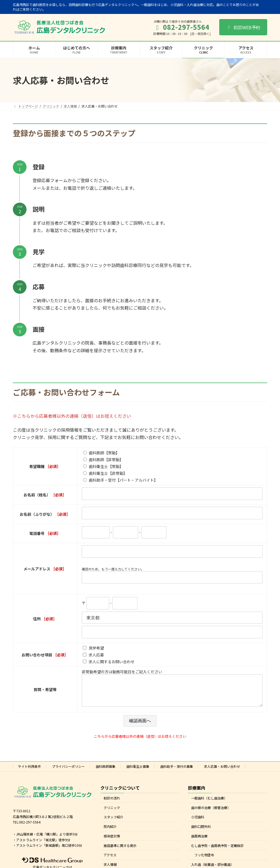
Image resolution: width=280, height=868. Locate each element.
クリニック (112, 813)
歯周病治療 (199, 841)
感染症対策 (112, 841)
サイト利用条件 (30, 772)
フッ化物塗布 (204, 860)
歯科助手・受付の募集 (177, 772)
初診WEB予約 (243, 27)
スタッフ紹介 (113, 822)
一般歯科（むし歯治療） (209, 803)
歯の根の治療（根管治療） (211, 813)
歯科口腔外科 (201, 832)
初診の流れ (112, 803)
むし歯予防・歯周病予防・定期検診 (217, 851)
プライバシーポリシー (68, 772)
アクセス (110, 860)
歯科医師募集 (106, 772)
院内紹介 (110, 832)
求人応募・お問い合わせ (222, 772)
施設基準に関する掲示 (120, 851)
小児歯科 (198, 822)
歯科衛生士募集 (138, 772)
